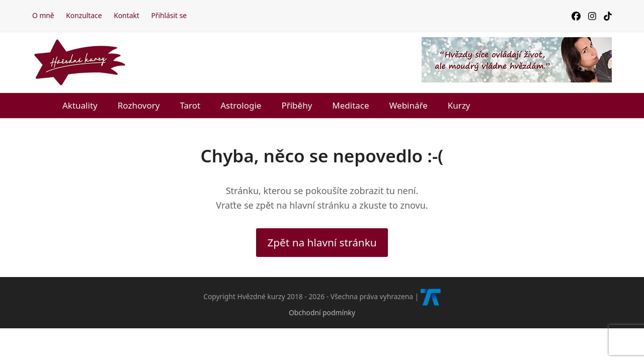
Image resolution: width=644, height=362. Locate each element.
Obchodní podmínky (322, 312)
